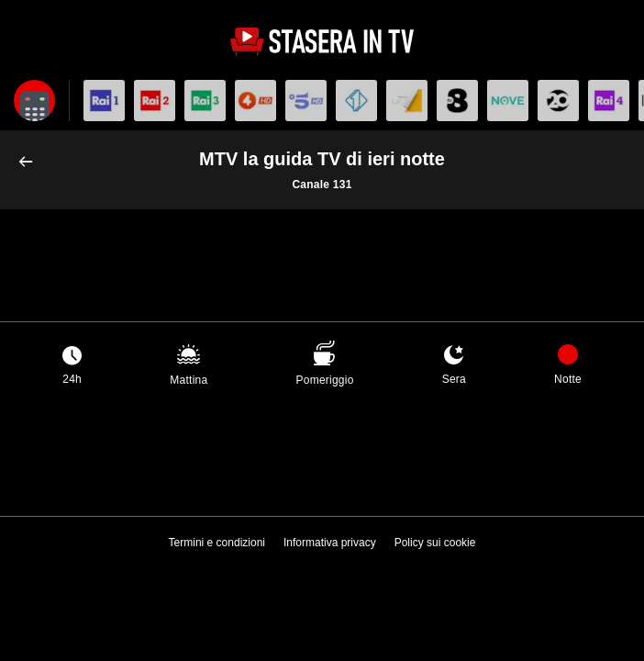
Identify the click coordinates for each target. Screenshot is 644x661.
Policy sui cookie (435, 543)
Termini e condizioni (217, 543)
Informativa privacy (330, 543)
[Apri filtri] (34, 101)
